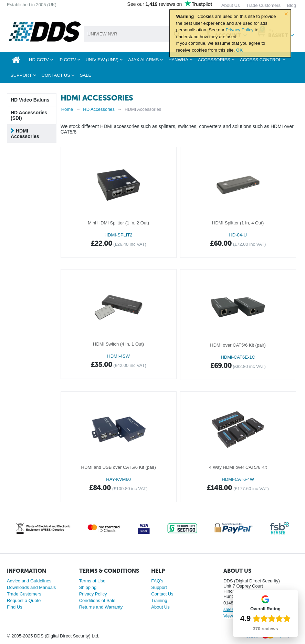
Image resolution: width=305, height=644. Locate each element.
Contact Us (162, 594)
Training (159, 600)
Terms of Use (92, 581)
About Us (160, 607)
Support (159, 587)
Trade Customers (24, 594)
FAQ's (157, 581)
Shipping (88, 587)
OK (240, 50)
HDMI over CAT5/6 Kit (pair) (238, 345)
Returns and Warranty (101, 607)
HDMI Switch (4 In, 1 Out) (118, 344)
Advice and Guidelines (29, 581)
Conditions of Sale (97, 600)
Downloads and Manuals (31, 587)
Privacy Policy (239, 30)
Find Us (15, 607)
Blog (292, 5)
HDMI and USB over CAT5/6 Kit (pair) (119, 467)
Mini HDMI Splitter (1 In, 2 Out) (118, 223)
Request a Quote (24, 600)
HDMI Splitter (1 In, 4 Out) (238, 223)
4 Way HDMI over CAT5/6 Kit (238, 467)
